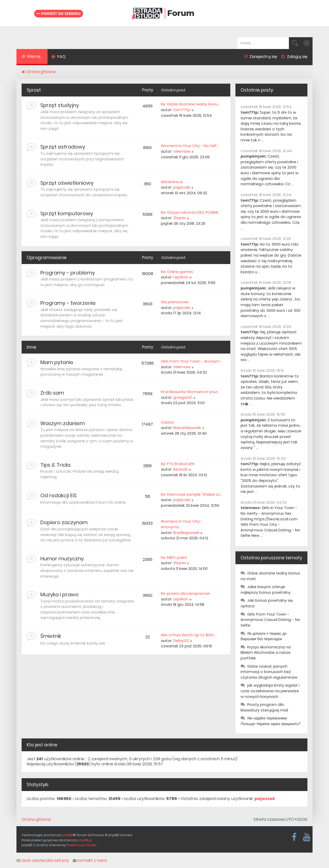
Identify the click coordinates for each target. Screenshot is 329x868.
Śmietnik (51, 636)
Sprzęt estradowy (63, 147)
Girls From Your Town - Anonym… (191, 361)
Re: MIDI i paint (174, 558)
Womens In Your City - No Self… (190, 146)
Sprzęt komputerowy (67, 213)
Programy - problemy (68, 273)
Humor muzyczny (62, 559)
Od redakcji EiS (58, 495)
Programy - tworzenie (68, 303)
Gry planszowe (175, 302)
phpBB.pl (85, 840)
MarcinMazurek (187, 428)
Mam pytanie (57, 362)
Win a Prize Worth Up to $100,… (189, 635)
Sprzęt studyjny (60, 105)
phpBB (67, 835)
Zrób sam (52, 393)
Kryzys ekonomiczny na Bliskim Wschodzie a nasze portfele (266, 653)
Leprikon (181, 277)
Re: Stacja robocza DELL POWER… (191, 212)
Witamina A (172, 182)
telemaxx (182, 151)
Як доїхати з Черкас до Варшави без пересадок (264, 636)
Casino (167, 422)
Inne (31, 347)
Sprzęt (34, 90)
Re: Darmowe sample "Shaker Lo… (192, 494)
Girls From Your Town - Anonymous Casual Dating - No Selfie (270, 620)
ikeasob (181, 469)
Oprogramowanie (47, 258)
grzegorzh (183, 397)
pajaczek (182, 187)
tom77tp (182, 110)
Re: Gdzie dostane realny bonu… (191, 104)
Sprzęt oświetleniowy (67, 183)
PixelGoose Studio (81, 845)
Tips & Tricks (56, 465)
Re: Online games (177, 272)
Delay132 (181, 641)
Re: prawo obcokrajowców (185, 593)
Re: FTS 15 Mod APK (178, 464)
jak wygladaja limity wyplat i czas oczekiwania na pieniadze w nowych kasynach (270, 691)
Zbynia (180, 218)
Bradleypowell (186, 533)
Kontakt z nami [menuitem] (90, 861)
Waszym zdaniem (63, 423)
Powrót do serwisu (59, 13)
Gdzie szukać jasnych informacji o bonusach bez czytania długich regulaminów (269, 672)
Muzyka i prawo (60, 594)
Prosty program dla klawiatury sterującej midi (264, 707)
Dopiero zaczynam (64, 522)
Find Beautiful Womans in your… (190, 392)
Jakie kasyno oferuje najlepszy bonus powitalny (266, 590)
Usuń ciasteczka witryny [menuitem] (43, 861)
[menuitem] (58, 57)
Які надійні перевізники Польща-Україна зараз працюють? (271, 721)
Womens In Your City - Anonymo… (182, 524)
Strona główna (36, 820)
